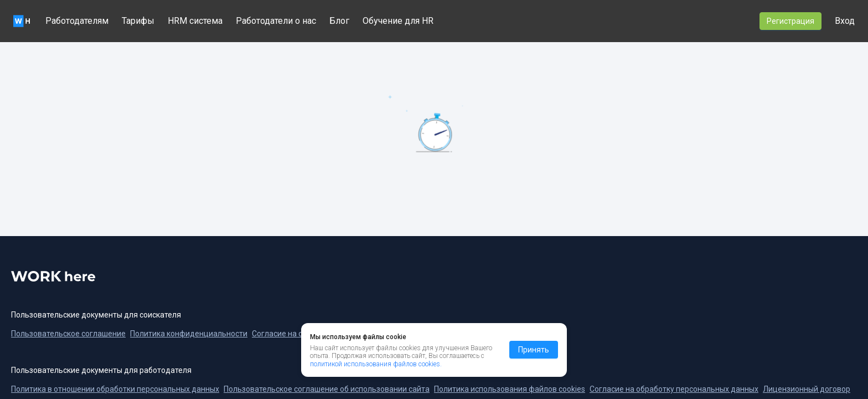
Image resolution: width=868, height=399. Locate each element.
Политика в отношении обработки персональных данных (115, 389)
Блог (339, 21)
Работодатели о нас (276, 21)
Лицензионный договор (807, 389)
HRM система (195, 21)
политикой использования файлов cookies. (376, 364)
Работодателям (77, 21)
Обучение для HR (398, 21)
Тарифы (138, 21)
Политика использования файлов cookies (510, 389)
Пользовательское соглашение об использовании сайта (327, 389)
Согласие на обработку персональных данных (674, 389)
